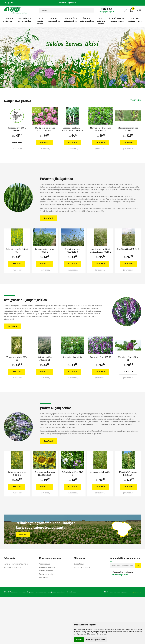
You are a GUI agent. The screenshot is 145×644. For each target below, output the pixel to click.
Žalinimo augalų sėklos (54, 20)
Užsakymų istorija (82, 567)
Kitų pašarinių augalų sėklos (25, 20)
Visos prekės (136, 100)
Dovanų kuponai (46, 571)
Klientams (80, 558)
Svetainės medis (46, 574)
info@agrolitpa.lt (106, 12)
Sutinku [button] (79, 640)
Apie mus (72, 2)
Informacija (10, 558)
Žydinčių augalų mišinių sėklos (117, 20)
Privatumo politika (12, 567)
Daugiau (45, 142)
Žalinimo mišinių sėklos (87, 20)
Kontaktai (62, 2)
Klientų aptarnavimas (50, 558)
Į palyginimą (17, 149)
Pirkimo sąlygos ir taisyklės (16, 564)
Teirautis (17, 142)
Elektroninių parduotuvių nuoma (116, 592)
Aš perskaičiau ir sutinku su (122, 573)
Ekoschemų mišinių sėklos (135, 20)
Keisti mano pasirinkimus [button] (96, 640)
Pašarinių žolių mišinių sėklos (70, 20)
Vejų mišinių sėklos (101, 21)
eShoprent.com (135, 592)
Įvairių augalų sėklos (40, 21)
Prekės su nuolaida (47, 567)
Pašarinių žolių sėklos (9, 20)
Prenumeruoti (138, 566)
